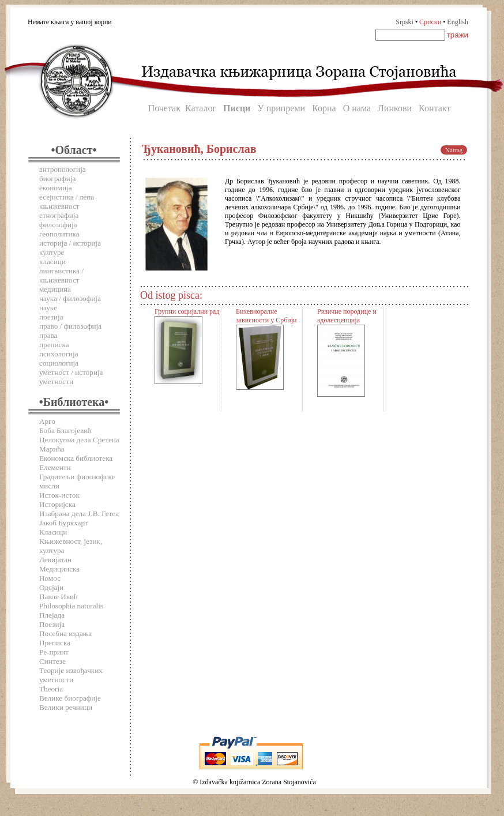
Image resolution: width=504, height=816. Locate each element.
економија (56, 188)
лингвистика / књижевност (61, 275)
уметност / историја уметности (71, 377)
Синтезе (52, 661)
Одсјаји (51, 587)
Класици (53, 532)
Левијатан (55, 560)
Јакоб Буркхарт (64, 523)
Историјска (57, 504)
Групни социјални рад (187, 311)
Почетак (164, 108)
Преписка (55, 643)
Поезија (52, 624)
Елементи (55, 467)
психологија (59, 354)
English (458, 22)
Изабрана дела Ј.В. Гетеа (79, 514)
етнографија (59, 215)
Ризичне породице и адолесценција (347, 316)
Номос (50, 578)
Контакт (435, 108)
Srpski (405, 22)
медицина (55, 289)
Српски (430, 22)
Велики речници (66, 707)
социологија (59, 363)
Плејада (52, 615)
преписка (54, 345)
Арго (47, 421)
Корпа (324, 108)
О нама (357, 108)
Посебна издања (65, 633)
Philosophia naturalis (71, 606)
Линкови (395, 108)
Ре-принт (54, 652)
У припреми (281, 108)
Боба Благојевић (65, 430)
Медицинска (59, 569)
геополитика (59, 234)
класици (52, 262)
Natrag (454, 150)
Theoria (51, 689)
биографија (57, 178)
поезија (51, 317)
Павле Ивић (59, 597)
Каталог (201, 108)
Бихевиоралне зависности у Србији (266, 316)
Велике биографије (70, 698)
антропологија (63, 169)
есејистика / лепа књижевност (67, 202)
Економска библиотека (76, 458)
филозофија (58, 225)
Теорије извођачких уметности (71, 675)
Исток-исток (59, 495)
